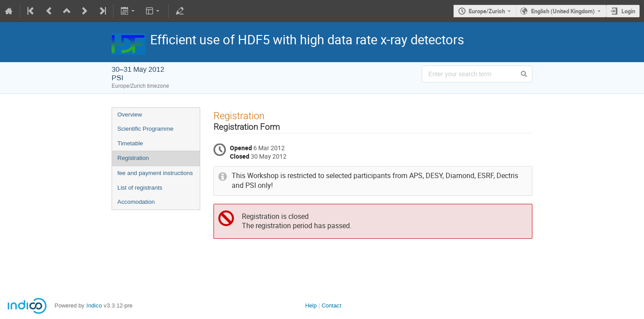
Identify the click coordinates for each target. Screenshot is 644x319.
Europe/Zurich (487, 11)
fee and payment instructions (155, 173)
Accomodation (136, 202)
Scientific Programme (145, 129)
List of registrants (140, 188)
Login (628, 11)
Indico (94, 305)
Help (311, 305)
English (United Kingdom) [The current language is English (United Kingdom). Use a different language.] (563, 11)
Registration (133, 158)
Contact (332, 305)
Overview (130, 115)
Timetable (130, 143)
